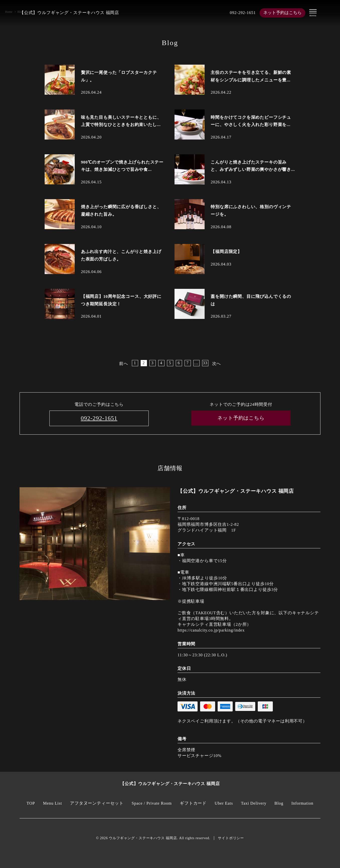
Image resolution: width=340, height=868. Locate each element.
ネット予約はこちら (282, 13)
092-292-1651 (243, 13)
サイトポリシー (231, 838)
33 (205, 363)
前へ (124, 364)
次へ (217, 364)
